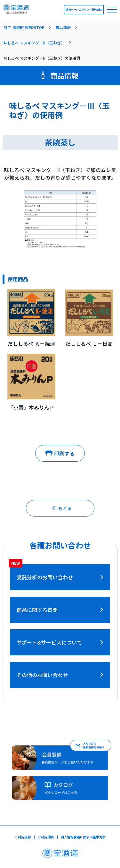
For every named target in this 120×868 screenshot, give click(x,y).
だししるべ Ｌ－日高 (89, 343)
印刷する (60, 453)
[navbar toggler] (112, 10)
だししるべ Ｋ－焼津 (31, 343)
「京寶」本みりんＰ (31, 407)
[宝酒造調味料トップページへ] (16, 11)
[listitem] (28, 27)
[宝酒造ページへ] (60, 855)
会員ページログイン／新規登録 (84, 9)
